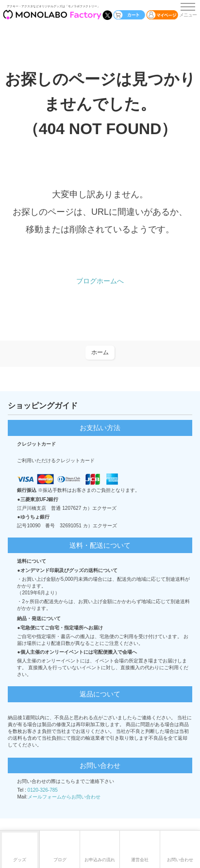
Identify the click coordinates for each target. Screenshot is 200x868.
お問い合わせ (180, 860)
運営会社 (140, 860)
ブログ (60, 860)
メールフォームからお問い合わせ (64, 797)
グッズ (20, 860)
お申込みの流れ (100, 860)
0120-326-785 (43, 790)
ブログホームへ (100, 281)
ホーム (100, 352)
